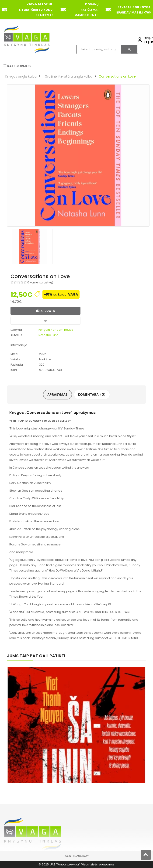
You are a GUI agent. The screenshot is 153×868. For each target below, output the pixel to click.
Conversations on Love (117, 76)
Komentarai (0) (92, 395)
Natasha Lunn (49, 335)
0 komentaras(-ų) (40, 282)
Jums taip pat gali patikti (36, 656)
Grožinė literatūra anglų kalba (69, 76)
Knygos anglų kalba (21, 76)
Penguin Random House (56, 330)
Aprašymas (58, 395)
